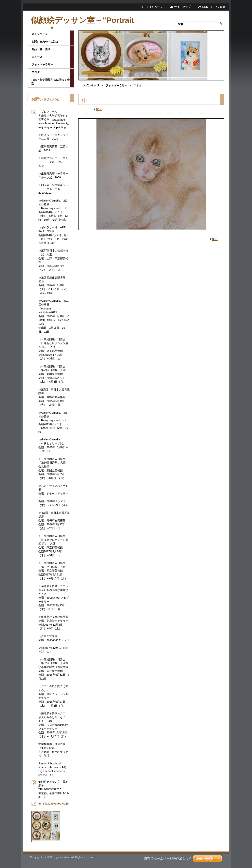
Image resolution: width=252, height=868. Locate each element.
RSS (205, 7)
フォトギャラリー (116, 85)
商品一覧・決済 (41, 49)
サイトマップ (182, 7)
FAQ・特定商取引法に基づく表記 (51, 82)
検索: (181, 24)
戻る (215, 239)
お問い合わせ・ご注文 (45, 42)
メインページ (91, 85)
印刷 (222, 7)
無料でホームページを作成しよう (168, 859)
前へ (99, 109)
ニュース (37, 57)
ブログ (36, 72)
